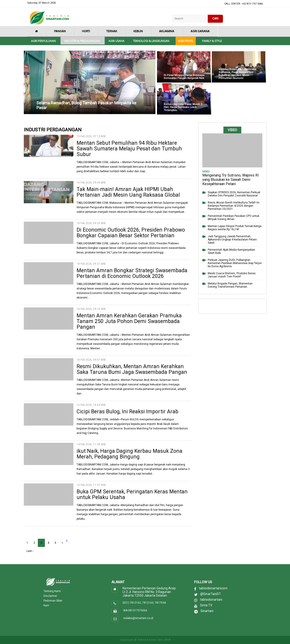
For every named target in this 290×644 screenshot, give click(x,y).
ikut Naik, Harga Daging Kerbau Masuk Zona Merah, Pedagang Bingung (129, 454)
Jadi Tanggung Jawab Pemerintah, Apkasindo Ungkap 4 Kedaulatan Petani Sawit (232, 240)
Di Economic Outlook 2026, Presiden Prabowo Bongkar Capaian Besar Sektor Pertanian (131, 233)
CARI (215, 19)
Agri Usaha (116, 41)
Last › (30, 551)
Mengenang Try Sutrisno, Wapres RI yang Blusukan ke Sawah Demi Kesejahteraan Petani (231, 180)
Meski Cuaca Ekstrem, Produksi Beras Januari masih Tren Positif (232, 275)
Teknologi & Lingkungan (151, 41)
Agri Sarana (200, 31)
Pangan (60, 31)
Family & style (212, 41)
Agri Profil (186, 41)
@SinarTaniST (211, 594)
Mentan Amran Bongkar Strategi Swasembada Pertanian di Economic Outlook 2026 (132, 273)
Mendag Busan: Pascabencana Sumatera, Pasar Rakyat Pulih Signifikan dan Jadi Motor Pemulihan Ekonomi (237, 74)
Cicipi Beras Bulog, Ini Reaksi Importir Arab (127, 412)
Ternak (112, 31)
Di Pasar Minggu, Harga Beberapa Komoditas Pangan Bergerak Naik (184, 77)
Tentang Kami (52, 591)
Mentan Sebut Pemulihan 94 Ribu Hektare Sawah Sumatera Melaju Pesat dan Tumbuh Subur (129, 149)
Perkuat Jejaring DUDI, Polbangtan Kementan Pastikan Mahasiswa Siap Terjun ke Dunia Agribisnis (235, 263)
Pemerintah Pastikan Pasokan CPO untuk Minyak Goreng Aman (233, 218)
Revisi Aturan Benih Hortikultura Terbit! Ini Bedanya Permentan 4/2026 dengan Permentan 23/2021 (234, 206)
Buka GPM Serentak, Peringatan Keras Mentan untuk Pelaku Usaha (132, 495)
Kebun (138, 31)
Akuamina (167, 31)
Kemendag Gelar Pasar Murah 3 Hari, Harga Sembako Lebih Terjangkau (183, 107)
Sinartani (207, 611)
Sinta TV (206, 605)
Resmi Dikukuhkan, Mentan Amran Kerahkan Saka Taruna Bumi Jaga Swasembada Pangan (132, 369)
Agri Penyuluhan (43, 41)
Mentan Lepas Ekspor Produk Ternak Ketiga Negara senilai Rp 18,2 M (235, 228)
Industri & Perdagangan (82, 41)
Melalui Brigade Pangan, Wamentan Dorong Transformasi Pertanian (230, 285)
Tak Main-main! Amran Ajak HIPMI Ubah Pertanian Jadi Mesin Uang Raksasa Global (128, 192)
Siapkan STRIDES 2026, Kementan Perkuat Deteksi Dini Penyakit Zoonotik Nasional (234, 194)
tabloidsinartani (211, 600)
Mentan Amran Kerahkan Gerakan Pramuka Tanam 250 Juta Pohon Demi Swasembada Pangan (129, 321)
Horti (86, 31)
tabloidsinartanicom (213, 588)
